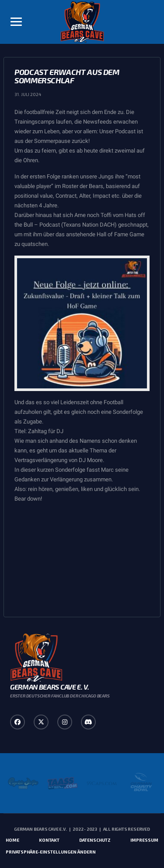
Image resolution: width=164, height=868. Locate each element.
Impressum (144, 840)
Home (12, 840)
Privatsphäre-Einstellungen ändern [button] (51, 852)
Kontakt (49, 840)
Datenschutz (95, 840)
